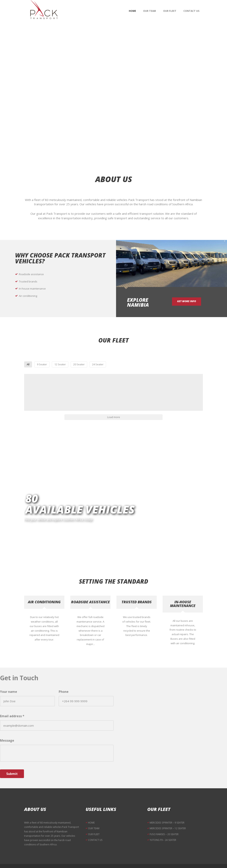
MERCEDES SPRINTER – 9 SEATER (167, 811)
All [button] (66, 366)
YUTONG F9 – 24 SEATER (163, 828)
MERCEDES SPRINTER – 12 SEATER (168, 817)
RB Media (153, 861)
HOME (92, 811)
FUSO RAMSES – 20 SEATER (164, 822)
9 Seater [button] (84, 366)
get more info (189, 302)
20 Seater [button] (131, 366)
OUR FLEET (94, 822)
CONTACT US (95, 828)
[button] (46, 391)
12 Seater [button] (107, 366)
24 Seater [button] (155, 366)
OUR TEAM (94, 817)
